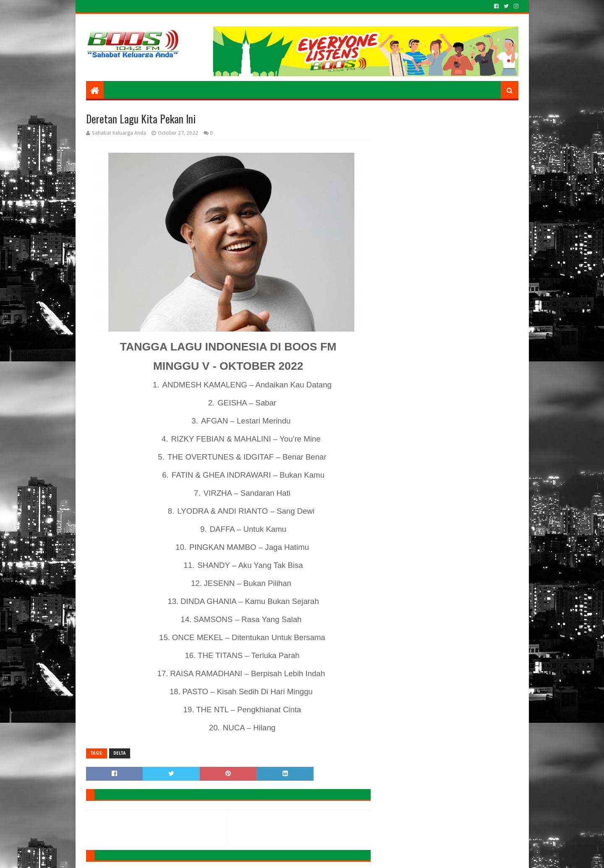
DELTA (120, 753)
